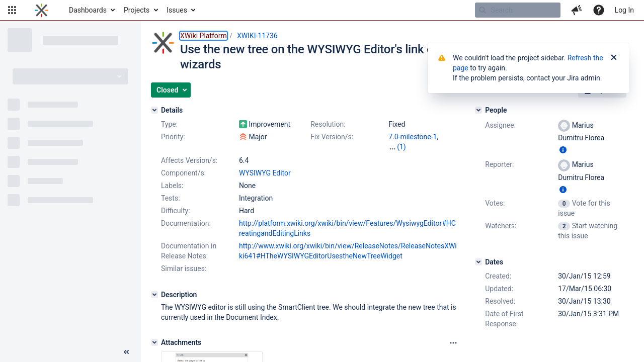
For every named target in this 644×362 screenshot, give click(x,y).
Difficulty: (176, 211)
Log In (624, 10)
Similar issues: (184, 268)
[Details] (154, 110)
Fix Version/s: (332, 137)
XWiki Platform (204, 36)
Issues (177, 10)
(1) (401, 147)
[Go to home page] (42, 10)
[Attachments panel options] (453, 343)
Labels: (172, 186)
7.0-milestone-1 (413, 137)
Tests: (171, 198)
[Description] (154, 295)
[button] (12, 10)
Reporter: (499, 164)
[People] (478, 110)
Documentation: (186, 223)
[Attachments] (154, 342)
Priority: (173, 137)
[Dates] (478, 262)
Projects (137, 10)
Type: (169, 124)
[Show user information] (563, 150)
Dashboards (88, 10)
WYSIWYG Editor (265, 173)
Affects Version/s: (189, 160)
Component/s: (183, 173)
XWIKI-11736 (257, 36)
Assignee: (500, 125)
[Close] (614, 58)
